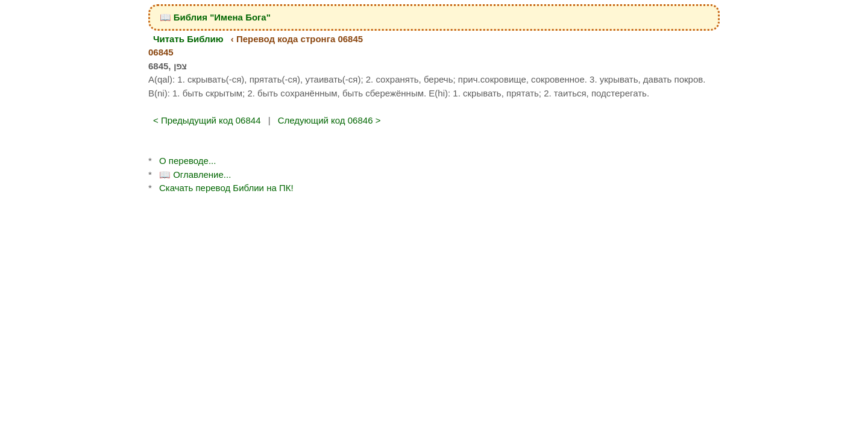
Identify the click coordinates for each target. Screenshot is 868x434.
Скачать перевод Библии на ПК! (226, 188)
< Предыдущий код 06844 (207, 120)
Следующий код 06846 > (329, 120)
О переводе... (187, 161)
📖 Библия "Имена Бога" (215, 17)
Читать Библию (188, 39)
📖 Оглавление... (195, 175)
